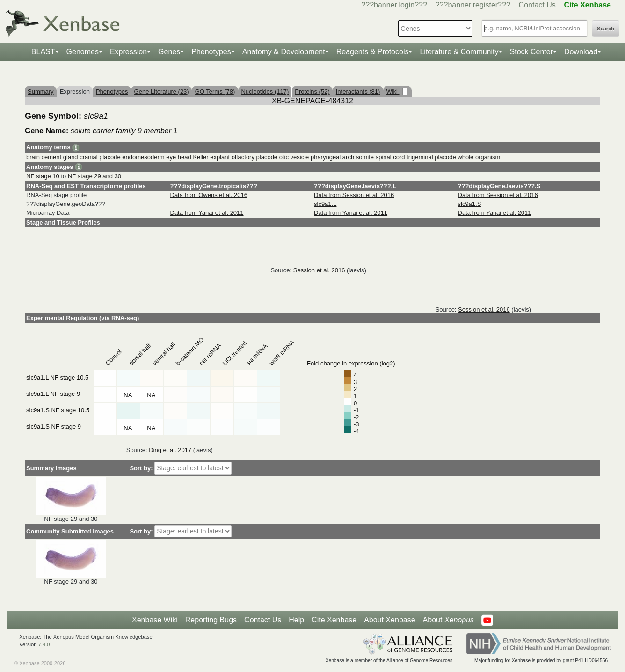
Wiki (392, 91)
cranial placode (100, 157)
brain (33, 157)
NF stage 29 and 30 (94, 176)
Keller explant (211, 157)
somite (365, 157)
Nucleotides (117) (265, 91)
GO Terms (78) (215, 91)
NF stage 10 (44, 176)
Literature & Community (459, 52)
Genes (169, 52)
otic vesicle (294, 157)
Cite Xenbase (334, 620)
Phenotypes (211, 52)
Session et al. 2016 (319, 270)
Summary (41, 91)
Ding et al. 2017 (170, 450)
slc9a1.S (470, 204)
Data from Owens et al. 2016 (209, 195)
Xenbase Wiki (155, 620)
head (185, 157)
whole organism (479, 157)
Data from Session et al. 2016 (354, 195)
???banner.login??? (394, 5)
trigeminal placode (431, 157)
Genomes (83, 52)
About (448, 620)
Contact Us (537, 5)
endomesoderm (143, 157)
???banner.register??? (473, 5)
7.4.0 (44, 644)
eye (171, 157)
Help (296, 620)
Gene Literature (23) (162, 91)
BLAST (43, 52)
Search (606, 29)
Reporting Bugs (211, 620)
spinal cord (390, 157)
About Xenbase (389, 620)
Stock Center (531, 52)
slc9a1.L (325, 204)
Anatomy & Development (284, 52)
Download (581, 52)
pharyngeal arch (332, 157)
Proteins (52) (312, 91)
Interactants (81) (358, 91)
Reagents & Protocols (373, 52)
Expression (128, 52)
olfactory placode (254, 157)
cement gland (60, 157)
